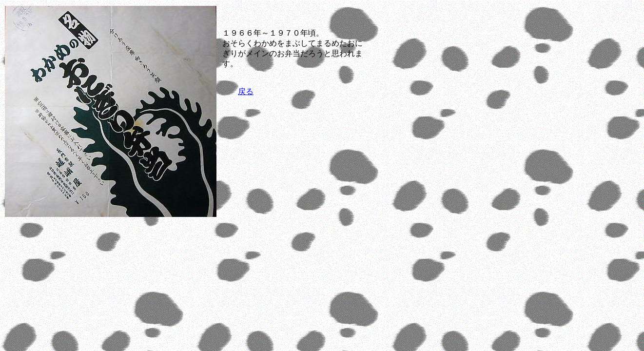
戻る (246, 91)
